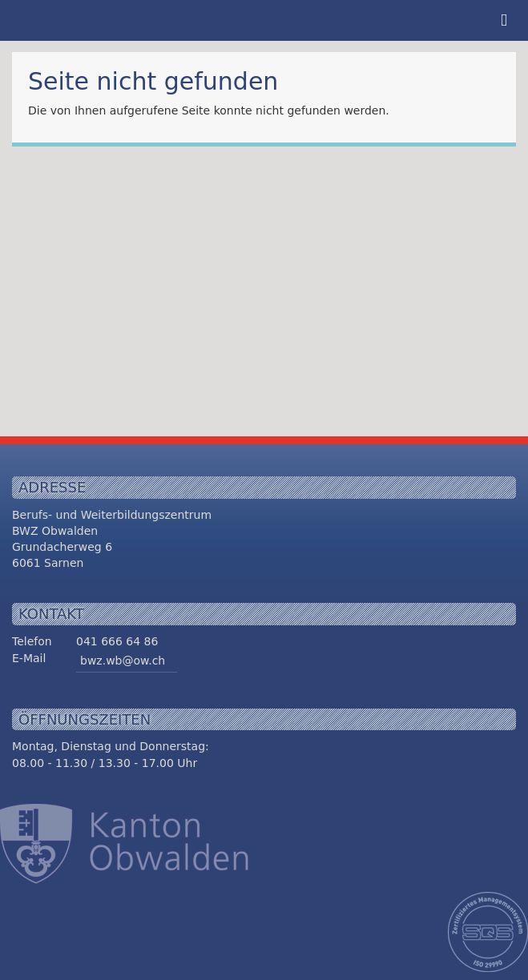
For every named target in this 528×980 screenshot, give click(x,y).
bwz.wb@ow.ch (123, 661)
